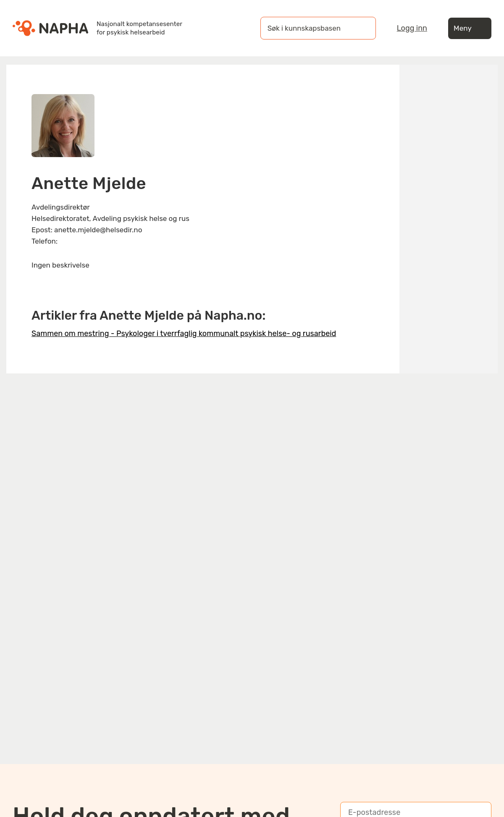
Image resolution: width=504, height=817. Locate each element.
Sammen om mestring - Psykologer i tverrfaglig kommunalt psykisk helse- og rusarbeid (184, 334)
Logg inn (412, 28)
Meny (470, 28)
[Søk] (361, 28)
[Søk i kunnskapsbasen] (310, 28)
